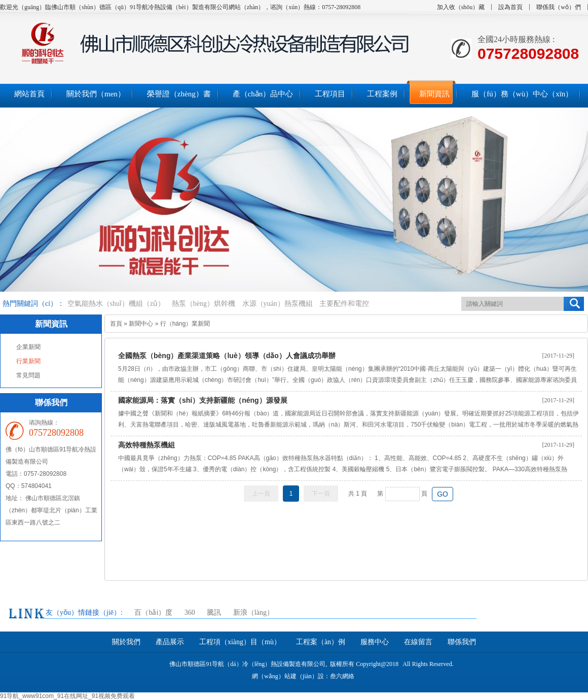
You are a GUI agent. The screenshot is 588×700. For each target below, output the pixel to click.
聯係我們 (462, 642)
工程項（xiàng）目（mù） (240, 642)
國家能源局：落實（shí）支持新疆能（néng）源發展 (203, 400)
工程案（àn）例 (321, 642)
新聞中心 (141, 324)
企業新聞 (28, 347)
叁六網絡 (342, 676)
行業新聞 (28, 361)
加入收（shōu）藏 (461, 7)
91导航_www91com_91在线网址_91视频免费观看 (67, 696)
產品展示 (170, 642)
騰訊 (214, 612)
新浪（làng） (253, 612)
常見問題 (28, 375)
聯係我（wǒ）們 (559, 7)
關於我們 (126, 642)
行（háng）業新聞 (185, 324)
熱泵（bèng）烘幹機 (204, 304)
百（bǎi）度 (153, 612)
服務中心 (375, 642)
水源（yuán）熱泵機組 (278, 304)
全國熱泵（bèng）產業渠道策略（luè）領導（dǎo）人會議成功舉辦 (227, 356)
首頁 (116, 324)
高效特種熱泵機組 (146, 445)
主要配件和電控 (344, 304)
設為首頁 (510, 7)
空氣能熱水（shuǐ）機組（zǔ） (116, 304)
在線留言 (418, 642)
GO (443, 494)
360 (190, 612)
